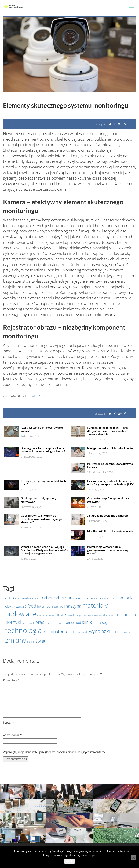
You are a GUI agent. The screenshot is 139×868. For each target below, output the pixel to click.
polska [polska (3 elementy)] (130, 615)
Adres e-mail (12, 735)
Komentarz (11, 680)
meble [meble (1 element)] (41, 615)
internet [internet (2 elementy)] (43, 606)
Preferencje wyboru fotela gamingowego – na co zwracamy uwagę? (108, 550)
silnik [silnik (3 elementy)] (87, 622)
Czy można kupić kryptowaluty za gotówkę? (109, 500)
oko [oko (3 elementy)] (119, 615)
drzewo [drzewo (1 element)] (104, 598)
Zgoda (70, 861)
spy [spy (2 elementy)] (105, 622)
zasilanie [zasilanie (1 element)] (116, 632)
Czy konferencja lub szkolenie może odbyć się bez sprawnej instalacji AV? (111, 483)
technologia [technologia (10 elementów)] (23, 630)
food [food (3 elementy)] (32, 606)
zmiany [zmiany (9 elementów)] (16, 640)
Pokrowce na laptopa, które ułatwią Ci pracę (110, 465)
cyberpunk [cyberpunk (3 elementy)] (64, 598)
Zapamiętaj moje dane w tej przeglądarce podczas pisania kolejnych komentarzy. (54, 752)
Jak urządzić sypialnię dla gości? (108, 516)
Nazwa (8, 723)
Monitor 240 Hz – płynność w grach (110, 531)
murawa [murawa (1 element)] (50, 615)
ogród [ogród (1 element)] (111, 615)
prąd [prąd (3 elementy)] (40, 622)
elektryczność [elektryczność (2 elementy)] (16, 606)
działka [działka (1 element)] (113, 598)
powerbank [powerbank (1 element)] (28, 623)
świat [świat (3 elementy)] (41, 641)
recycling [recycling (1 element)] (51, 623)
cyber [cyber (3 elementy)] (47, 598)
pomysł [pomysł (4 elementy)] (13, 622)
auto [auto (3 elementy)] (9, 598)
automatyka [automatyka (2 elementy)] (24, 598)
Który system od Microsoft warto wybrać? (42, 429)
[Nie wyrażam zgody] (133, 858)
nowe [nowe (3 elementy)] (61, 615)
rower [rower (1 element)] (60, 623)
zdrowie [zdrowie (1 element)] (126, 632)
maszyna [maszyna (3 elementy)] (73, 606)
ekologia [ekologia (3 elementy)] (125, 598)
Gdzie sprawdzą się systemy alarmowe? (38, 500)
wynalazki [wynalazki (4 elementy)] (99, 631)
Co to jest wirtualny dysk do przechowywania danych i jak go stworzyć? (41, 519)
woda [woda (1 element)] (85, 632)
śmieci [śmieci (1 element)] (31, 642)
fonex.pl (38, 395)
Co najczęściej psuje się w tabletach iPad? (43, 483)
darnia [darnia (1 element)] (79, 598)
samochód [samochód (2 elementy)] (73, 622)
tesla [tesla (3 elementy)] (69, 631)
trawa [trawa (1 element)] (78, 632)
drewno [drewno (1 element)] (94, 598)
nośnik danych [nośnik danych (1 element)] (75, 615)
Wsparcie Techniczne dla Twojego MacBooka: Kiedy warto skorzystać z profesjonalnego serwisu (44, 550)
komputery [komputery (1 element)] (57, 607)
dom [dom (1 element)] (86, 598)
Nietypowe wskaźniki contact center (111, 448)
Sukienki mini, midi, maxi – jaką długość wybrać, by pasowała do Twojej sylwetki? (108, 431)
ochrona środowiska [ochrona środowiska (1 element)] (95, 615)
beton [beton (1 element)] (38, 598)
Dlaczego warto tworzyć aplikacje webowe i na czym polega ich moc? (43, 450)
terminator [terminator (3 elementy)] (53, 631)
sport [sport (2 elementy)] (97, 622)
